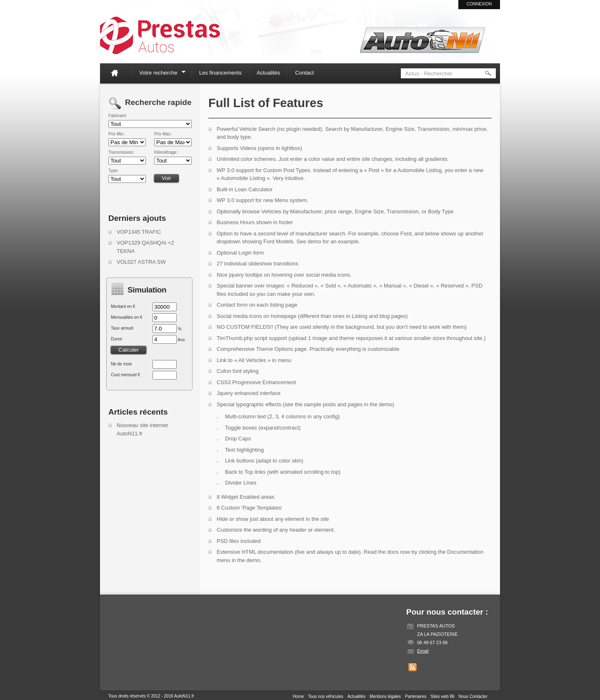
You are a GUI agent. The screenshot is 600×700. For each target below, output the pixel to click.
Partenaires (416, 696)
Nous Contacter (473, 696)
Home (118, 73)
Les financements (220, 73)
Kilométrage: (166, 152)
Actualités (268, 73)
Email (423, 651)
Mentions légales (385, 696)
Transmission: (121, 152)
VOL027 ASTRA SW (141, 262)
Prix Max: (163, 134)
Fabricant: (117, 116)
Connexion (479, 4)
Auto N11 (160, 35)
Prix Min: (116, 134)
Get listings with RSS (412, 667)
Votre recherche (160, 74)
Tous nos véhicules (326, 696)
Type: (113, 171)
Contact (304, 73)
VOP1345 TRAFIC (139, 232)
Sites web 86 (442, 696)
